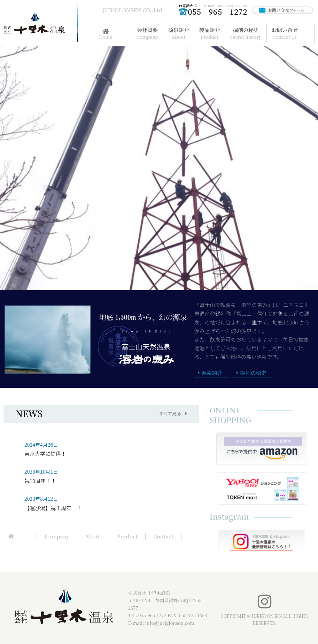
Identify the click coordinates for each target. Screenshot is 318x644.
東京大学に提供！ (45, 454)
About (93, 536)
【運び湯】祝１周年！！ (53, 508)
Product (127, 536)
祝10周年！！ (40, 481)
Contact (163, 536)
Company (57, 536)
